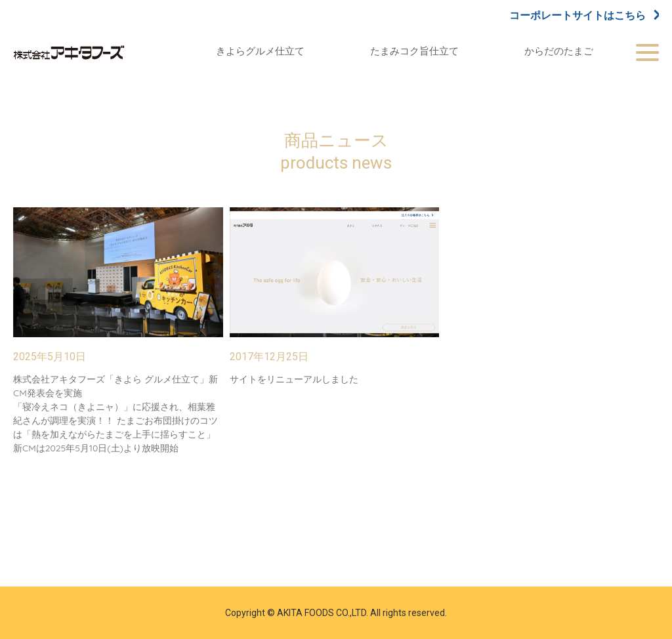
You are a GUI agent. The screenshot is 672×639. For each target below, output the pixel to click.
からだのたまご (559, 51)
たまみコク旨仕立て (414, 51)
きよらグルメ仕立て (260, 51)
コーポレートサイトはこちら (584, 15)
